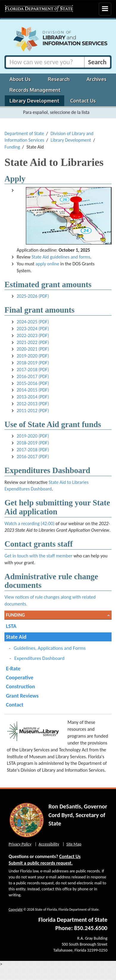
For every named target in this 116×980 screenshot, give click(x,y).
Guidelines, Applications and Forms (50, 648)
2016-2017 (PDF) (33, 376)
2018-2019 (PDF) (33, 363)
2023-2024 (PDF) (33, 329)
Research (59, 79)
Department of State (24, 133)
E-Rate (13, 668)
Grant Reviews (22, 696)
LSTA (11, 626)
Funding (12, 147)
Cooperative (20, 677)
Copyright (16, 909)
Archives (97, 79)
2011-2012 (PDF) (33, 411)
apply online (47, 264)
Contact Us (83, 101)
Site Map (74, 844)
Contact (15, 705)
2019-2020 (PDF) (33, 356)
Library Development (35, 101)
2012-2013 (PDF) (33, 404)
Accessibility (49, 844)
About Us (20, 79)
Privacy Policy (20, 844)
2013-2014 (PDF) (33, 397)
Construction (21, 686)
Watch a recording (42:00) (29, 523)
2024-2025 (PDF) (33, 322)
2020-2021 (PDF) (33, 349)
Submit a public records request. (41, 863)
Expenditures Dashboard (39, 658)
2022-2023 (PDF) (33, 335)
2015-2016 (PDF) (33, 383)
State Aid (16, 637)
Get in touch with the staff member (39, 556)
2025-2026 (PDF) (33, 296)
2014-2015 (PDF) (33, 390)
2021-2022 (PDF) (33, 342)
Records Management (35, 90)
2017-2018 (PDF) (33, 370)
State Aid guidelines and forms (61, 257)
